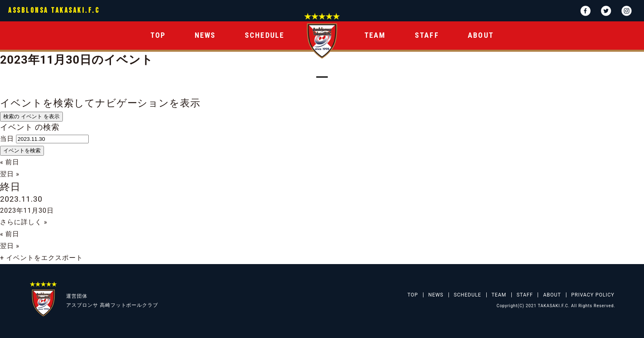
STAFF (427, 35)
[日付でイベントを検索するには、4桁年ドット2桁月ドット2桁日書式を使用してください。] (52, 139)
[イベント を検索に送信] (22, 151)
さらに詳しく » (24, 222)
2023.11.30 (21, 199)
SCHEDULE (265, 35)
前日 (10, 162)
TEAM (375, 35)
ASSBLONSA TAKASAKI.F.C (54, 10)
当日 (7, 139)
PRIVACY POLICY (593, 295)
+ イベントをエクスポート (41, 258)
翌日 (10, 174)
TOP (158, 35)
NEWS (205, 35)
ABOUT (481, 35)
